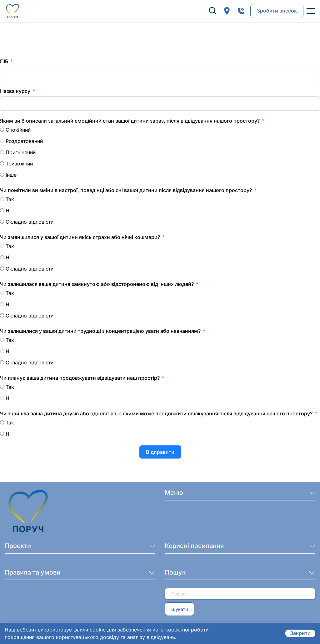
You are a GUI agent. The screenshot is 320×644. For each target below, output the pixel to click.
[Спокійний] (2, 130)
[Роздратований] (2, 141)
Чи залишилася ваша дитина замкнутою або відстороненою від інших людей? (97, 284)
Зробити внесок (277, 11)
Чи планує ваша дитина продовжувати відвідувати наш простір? (80, 378)
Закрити (300, 633)
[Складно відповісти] (2, 222)
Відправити (160, 452)
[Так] (2, 199)
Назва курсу (15, 91)
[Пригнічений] (2, 152)
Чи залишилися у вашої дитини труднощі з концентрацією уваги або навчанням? (100, 331)
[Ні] (2, 210)
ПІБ (4, 61)
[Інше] (2, 175)
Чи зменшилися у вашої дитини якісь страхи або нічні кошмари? (80, 237)
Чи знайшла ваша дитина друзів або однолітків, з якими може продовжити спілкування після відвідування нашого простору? (156, 413)
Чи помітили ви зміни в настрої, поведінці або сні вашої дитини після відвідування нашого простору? (126, 190)
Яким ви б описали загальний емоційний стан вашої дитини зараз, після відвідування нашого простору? (130, 121)
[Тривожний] (2, 163)
